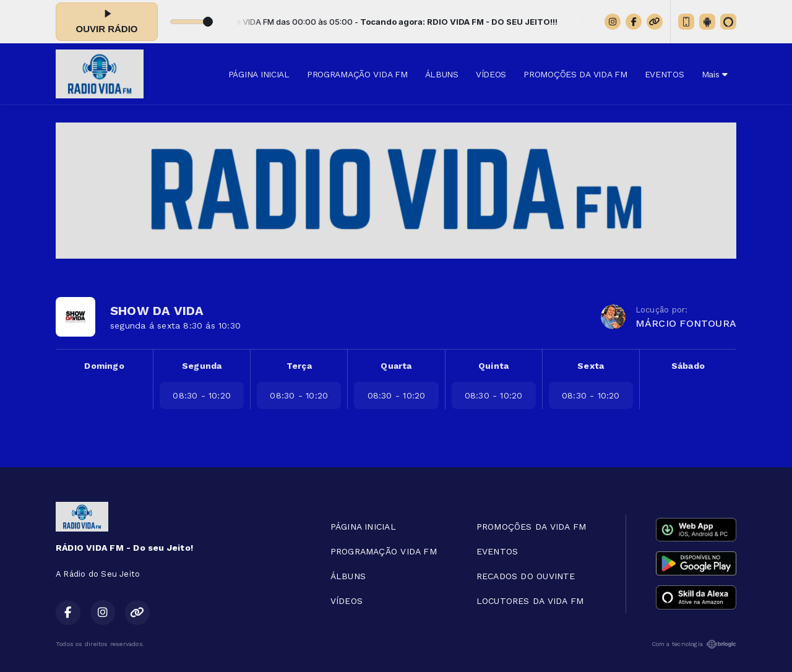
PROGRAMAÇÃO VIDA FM (357, 74)
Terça (299, 366)
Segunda (202, 366)
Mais (715, 74)
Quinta (493, 366)
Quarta (396, 366)
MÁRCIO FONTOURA (686, 323)
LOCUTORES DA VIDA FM (530, 601)
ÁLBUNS (442, 74)
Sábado (688, 366)
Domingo (104, 366)
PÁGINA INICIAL (259, 74)
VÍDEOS (491, 74)
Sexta (591, 366)
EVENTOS (665, 74)
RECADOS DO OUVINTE (526, 576)
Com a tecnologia (694, 644)
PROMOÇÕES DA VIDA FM (575, 74)
